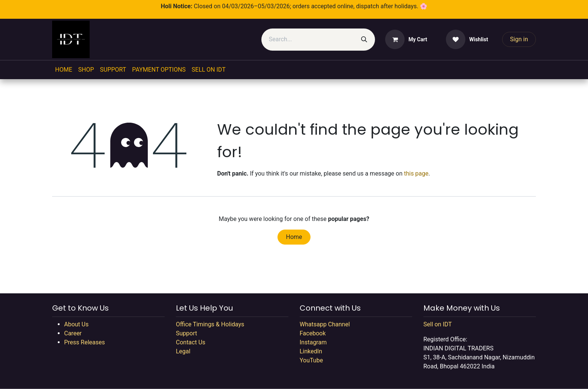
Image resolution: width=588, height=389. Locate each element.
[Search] (364, 40)
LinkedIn (311, 351)
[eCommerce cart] (406, 39)
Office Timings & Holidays (210, 324)
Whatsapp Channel (325, 324)
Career (73, 333)
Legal (183, 351)
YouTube (311, 360)
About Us (76, 324)
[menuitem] (64, 70)
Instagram (313, 342)
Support (186, 333)
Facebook (313, 333)
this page (416, 173)
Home (294, 237)
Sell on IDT (438, 324)
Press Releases (85, 342)
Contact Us (191, 342)
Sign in (519, 39)
